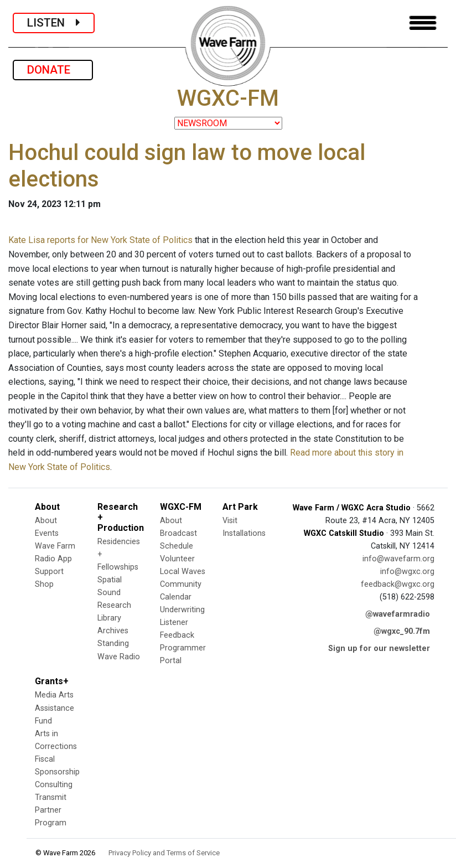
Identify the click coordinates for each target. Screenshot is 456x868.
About (46, 521)
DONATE (53, 70)
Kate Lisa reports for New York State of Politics (100, 240)
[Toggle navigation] (423, 23)
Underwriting (182, 610)
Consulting (54, 785)
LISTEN (54, 23)
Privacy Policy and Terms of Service (164, 853)
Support (49, 572)
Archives (113, 631)
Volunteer (177, 559)
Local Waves (183, 572)
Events (47, 533)
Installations (244, 533)
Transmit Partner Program (51, 810)
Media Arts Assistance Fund (55, 708)
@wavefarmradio (398, 614)
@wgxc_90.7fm (402, 631)
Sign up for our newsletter (379, 649)
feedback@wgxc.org (398, 584)
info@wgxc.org (407, 572)
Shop (44, 584)
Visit (230, 521)
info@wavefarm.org (398, 559)
